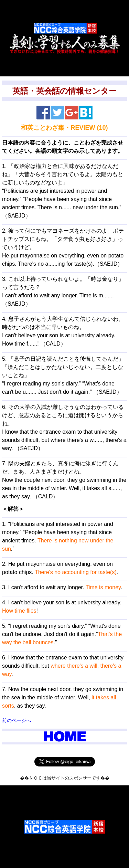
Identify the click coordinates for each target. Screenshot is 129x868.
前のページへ (17, 720)
